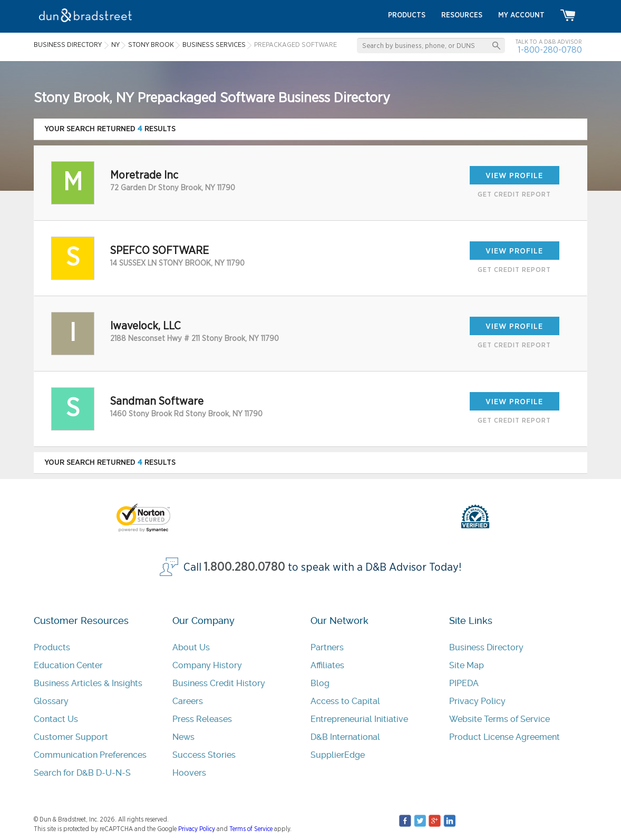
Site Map (467, 665)
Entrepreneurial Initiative (359, 719)
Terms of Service (251, 829)
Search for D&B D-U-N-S (82, 773)
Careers (188, 701)
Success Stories (204, 755)
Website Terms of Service (499, 719)
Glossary (51, 701)
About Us (191, 647)
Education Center (68, 665)
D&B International (345, 737)
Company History (207, 665)
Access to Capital (345, 701)
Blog (320, 683)
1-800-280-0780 (550, 50)
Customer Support (71, 737)
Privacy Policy (477, 701)
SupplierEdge (338, 755)
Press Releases (202, 719)
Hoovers (189, 773)
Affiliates (327, 665)
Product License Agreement (504, 737)
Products (52, 647)
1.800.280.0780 (245, 567)
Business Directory (486, 647)
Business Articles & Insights (88, 683)
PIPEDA (464, 683)
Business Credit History (219, 683)
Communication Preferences (90, 755)
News (183, 737)
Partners (327, 647)
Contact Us (56, 719)
